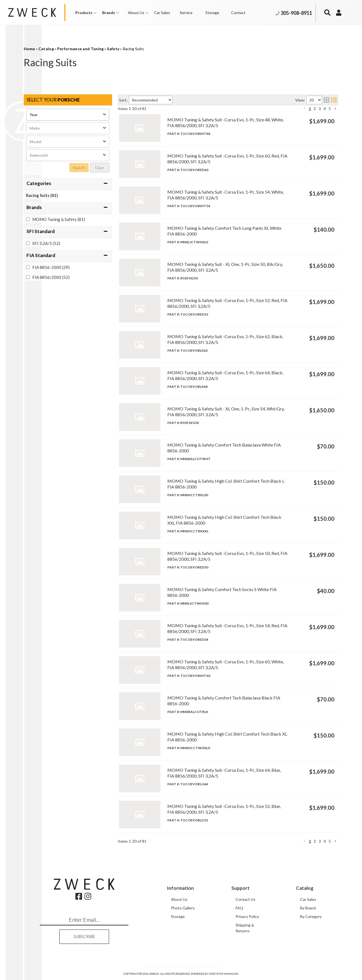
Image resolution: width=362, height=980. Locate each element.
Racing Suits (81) (42, 195)
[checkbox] (28, 219)
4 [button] (325, 109)
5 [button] (330, 109)
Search (79, 168)
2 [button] (315, 109)
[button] (86, 13)
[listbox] (68, 115)
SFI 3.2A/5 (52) (46, 243)
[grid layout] (326, 100)
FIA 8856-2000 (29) (51, 267)
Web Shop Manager (224, 974)
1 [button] (310, 109)
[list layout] (334, 100)
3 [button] (320, 109)
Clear (100, 168)
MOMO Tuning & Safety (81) (59, 219)
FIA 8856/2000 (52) (51, 277)
